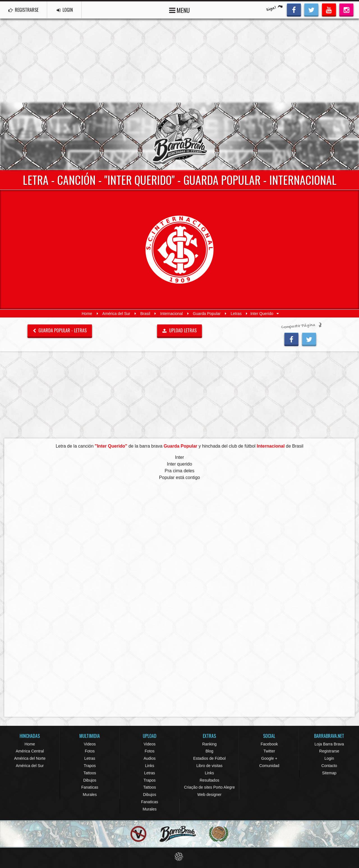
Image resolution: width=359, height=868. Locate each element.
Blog (210, 751)
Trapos (90, 766)
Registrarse (329, 751)
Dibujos (90, 780)
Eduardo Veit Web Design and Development (180, 857)
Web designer (210, 795)
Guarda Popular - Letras (60, 330)
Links (150, 766)
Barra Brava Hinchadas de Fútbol (179, 136)
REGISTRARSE (23, 10)
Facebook (269, 744)
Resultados (210, 780)
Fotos (90, 751)
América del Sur (116, 314)
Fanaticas (90, 787)
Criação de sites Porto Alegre (209, 787)
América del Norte (30, 758)
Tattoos (90, 773)
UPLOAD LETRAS (179, 330)
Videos (90, 744)
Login (329, 758)
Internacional (171, 314)
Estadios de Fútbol (210, 758)
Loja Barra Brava (329, 744)
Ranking (209, 744)
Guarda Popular (207, 314)
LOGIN (65, 10)
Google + (269, 758)
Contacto (329, 766)
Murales (90, 795)
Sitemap (329, 773)
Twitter (269, 751)
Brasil (145, 314)
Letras (236, 314)
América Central (30, 751)
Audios (150, 758)
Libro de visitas (209, 766)
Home (87, 314)
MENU (179, 10)
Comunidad (269, 766)
